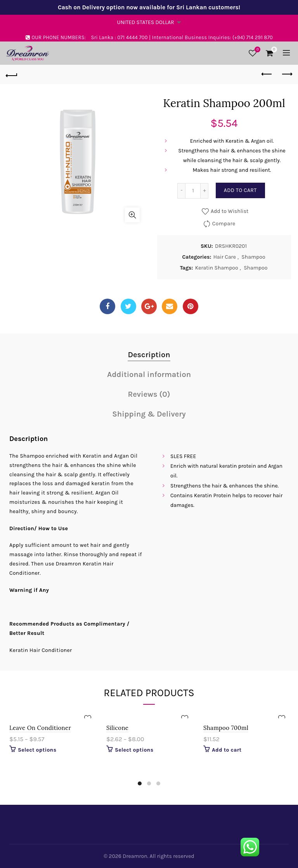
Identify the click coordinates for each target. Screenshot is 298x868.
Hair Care (225, 257)
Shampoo (253, 257)
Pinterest (190, 306)
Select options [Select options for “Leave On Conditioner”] (37, 750)
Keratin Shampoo (217, 268)
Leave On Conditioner (40, 728)
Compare (224, 224)
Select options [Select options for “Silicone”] (134, 750)
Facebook (107, 306)
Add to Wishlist (229, 211)
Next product (287, 74)
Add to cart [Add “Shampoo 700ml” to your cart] (227, 750)
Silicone (117, 728)
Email (170, 306)
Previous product (267, 74)
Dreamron (135, 856)
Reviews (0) (149, 394)
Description (149, 355)
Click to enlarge (132, 215)
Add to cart (240, 190)
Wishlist (256, 50)
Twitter (128, 306)
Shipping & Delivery (149, 414)
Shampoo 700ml (226, 728)
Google (149, 306)
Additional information (149, 374)
